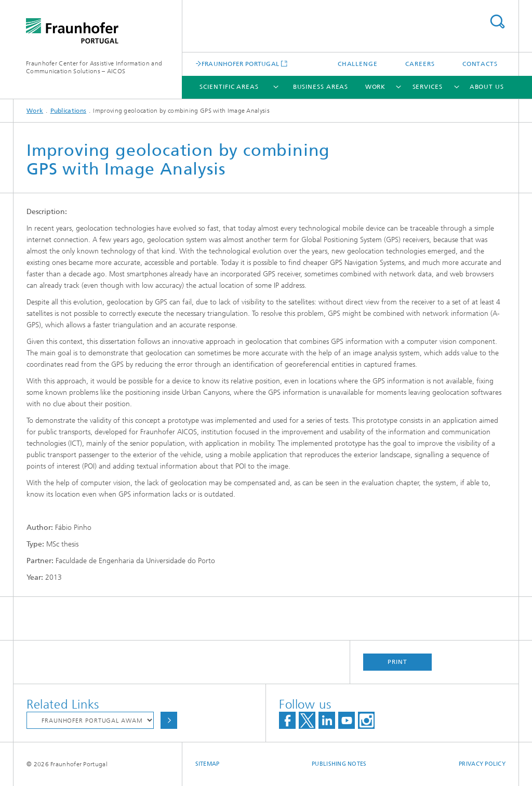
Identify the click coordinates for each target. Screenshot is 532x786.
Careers (420, 64)
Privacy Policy (482, 764)
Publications (69, 111)
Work (376, 87)
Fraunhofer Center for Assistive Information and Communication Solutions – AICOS (94, 67)
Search (497, 22)
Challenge (358, 64)
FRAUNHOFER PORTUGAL (241, 64)
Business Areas (321, 87)
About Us (487, 87)
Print (397, 662)
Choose (169, 720)
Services (428, 87)
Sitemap (208, 764)
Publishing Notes (339, 764)
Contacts (480, 64)
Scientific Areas (229, 87)
